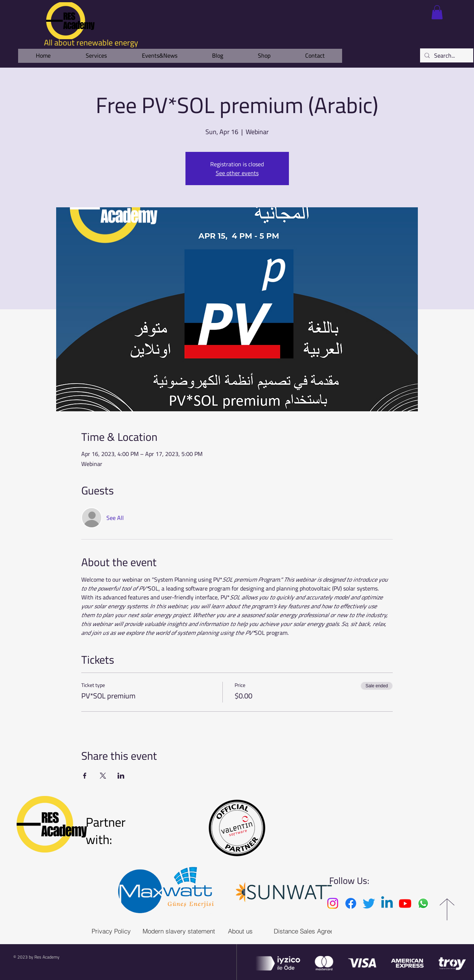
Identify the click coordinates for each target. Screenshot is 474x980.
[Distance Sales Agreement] (311, 931)
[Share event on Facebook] (85, 776)
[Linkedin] (387, 903)
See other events (237, 173)
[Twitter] (369, 903)
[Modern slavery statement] (179, 931)
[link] (437, 12)
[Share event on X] (103, 776)
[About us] (240, 931)
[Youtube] (405, 903)
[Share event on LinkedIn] (121, 776)
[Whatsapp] (423, 903)
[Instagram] (333, 903)
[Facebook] (351, 903)
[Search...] (446, 55)
